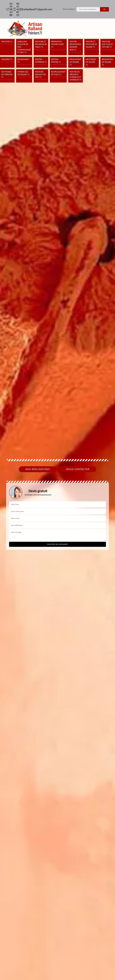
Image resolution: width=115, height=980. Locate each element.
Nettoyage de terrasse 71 (7, 74)
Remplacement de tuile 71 (58, 73)
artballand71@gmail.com (35, 9)
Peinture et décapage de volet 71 (41, 44)
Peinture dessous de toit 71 (40, 74)
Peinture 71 (7, 42)
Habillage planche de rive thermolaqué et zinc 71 (24, 47)
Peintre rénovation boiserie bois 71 (75, 46)
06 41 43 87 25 (15, 9)
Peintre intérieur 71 (41, 61)
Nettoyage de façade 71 (91, 62)
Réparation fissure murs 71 (57, 44)
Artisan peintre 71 (56, 61)
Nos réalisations (38, 469)
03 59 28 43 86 (8, 9)
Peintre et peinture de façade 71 (91, 44)
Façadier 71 (7, 59)
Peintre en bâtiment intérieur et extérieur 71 (76, 76)
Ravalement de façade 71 (75, 62)
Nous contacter (78, 469)
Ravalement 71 (23, 61)
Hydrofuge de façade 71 (23, 73)
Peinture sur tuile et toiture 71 (107, 44)
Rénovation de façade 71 (107, 62)
